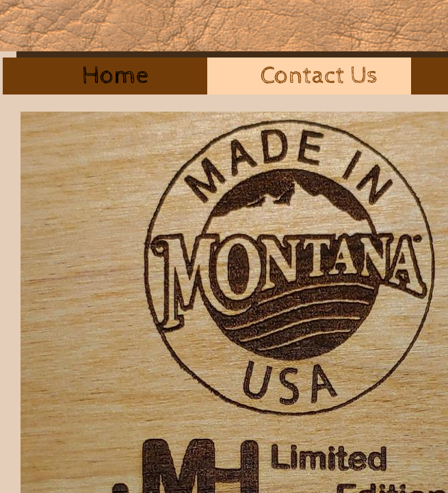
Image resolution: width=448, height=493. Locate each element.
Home (115, 76)
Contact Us (319, 76)
